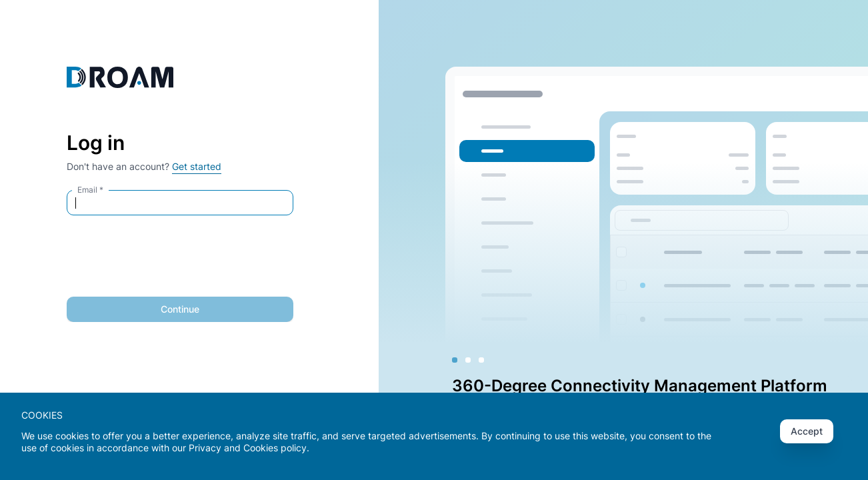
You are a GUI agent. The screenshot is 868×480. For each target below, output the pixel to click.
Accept (807, 431)
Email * (90, 190)
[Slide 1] (455, 360)
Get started (197, 166)
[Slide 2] (468, 360)
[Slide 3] (481, 360)
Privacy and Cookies (233, 448)
